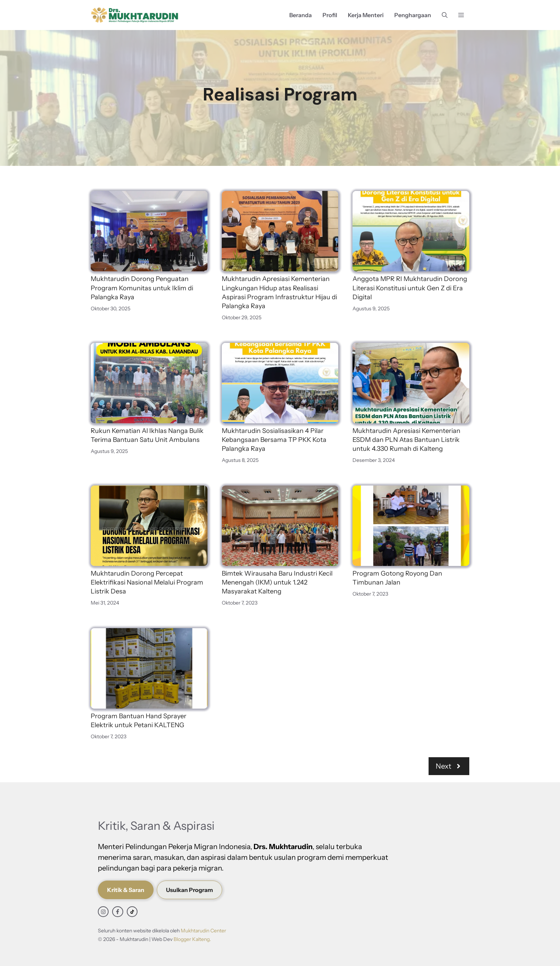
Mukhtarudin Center (203, 931)
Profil (330, 15)
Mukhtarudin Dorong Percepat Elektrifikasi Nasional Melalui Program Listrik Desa (147, 582)
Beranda (301, 15)
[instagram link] (103, 912)
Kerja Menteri (366, 15)
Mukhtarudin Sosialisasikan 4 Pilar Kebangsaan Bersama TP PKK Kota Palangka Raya (274, 440)
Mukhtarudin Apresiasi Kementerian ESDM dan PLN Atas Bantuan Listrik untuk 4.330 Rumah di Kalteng (406, 440)
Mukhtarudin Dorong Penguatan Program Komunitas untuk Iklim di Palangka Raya (142, 288)
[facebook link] (117, 912)
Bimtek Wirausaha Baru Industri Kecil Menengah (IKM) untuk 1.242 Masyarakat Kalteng (277, 582)
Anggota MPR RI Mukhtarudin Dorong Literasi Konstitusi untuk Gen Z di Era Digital (410, 288)
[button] (445, 15)
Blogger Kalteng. (192, 939)
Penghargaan (413, 15)
